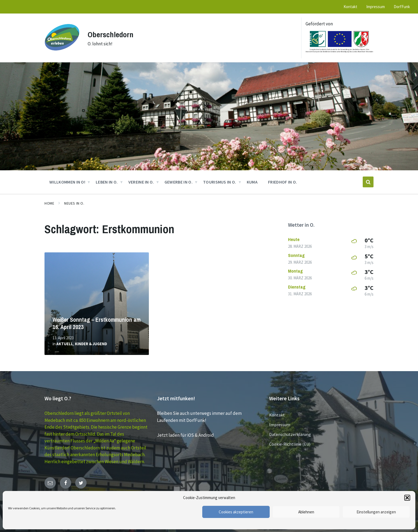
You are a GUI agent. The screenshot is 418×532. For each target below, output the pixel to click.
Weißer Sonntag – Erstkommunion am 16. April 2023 (97, 323)
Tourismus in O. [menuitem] (220, 182)
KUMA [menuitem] (252, 182)
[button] (407, 498)
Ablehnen (306, 512)
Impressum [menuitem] (376, 7)
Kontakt (277, 415)
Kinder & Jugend (91, 344)
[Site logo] (62, 53)
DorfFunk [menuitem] (402, 7)
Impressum (280, 425)
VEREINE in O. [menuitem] (141, 182)
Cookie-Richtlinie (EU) (290, 444)
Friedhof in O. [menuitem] (282, 182)
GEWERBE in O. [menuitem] (179, 182)
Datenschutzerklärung (290, 434)
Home (49, 203)
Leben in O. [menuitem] (107, 182)
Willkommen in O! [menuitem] (67, 182)
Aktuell (65, 344)
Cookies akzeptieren (236, 512)
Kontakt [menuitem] (350, 7)
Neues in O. (74, 203)
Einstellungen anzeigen (376, 512)
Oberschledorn (112, 34)
